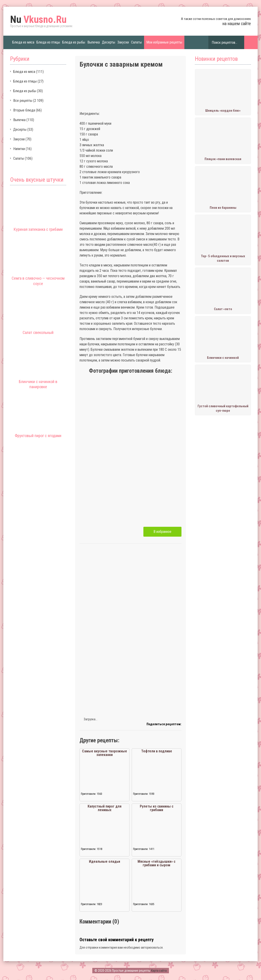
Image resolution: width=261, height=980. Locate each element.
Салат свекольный (38, 332)
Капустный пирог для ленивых (105, 808)
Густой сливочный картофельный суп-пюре (223, 408)
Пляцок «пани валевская (223, 159)
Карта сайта (159, 971)
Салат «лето (223, 309)
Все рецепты (23, 101)
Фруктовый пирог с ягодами (38, 436)
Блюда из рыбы (74, 42)
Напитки (19, 149)
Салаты (136, 42)
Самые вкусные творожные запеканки (105, 753)
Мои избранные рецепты (164, 42)
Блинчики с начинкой (223, 358)
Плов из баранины (223, 208)
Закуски (123, 42)
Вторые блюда (24, 110)
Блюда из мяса (23, 42)
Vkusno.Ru (38, 20)
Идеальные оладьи (105, 861)
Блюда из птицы (48, 42)
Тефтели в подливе (157, 751)
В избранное (162, 532)
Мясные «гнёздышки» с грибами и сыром (156, 863)
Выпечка (94, 42)
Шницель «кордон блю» (223, 111)
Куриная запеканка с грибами (38, 229)
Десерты (109, 42)
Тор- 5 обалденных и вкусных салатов (223, 258)
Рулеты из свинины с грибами (157, 808)
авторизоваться (152, 947)
